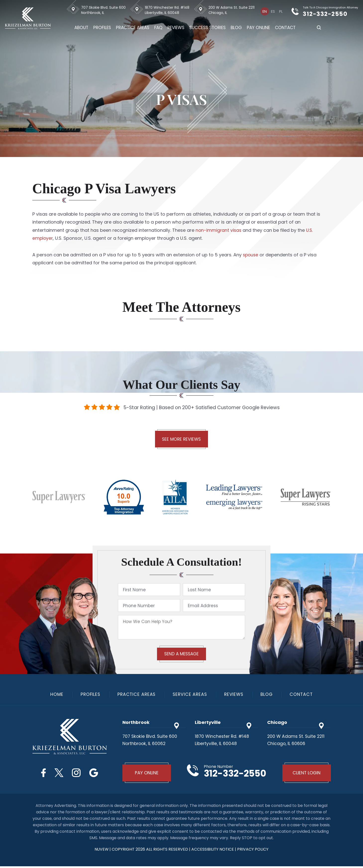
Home (54, 695)
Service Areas (190, 695)
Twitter (58, 773)
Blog (237, 28)
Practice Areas (133, 28)
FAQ (159, 28)
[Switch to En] (265, 11)
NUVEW (101, 851)
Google (96, 773)
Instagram (77, 773)
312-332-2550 (329, 14)
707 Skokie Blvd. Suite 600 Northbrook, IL (104, 10)
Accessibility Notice (213, 851)
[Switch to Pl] (281, 11)
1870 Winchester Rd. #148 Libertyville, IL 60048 (168, 10)
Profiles (103, 28)
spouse (251, 255)
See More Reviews (181, 440)
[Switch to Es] (273, 11)
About (82, 28)
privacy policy (253, 851)
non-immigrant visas (219, 230)
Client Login (306, 774)
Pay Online (259, 28)
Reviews (176, 28)
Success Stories (208, 28)
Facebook (41, 773)
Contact (286, 28)
